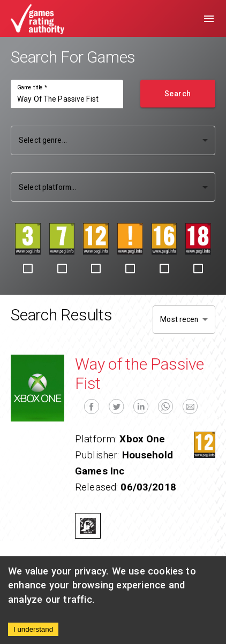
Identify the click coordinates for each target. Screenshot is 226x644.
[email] (190, 407)
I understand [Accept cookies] (33, 629)
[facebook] (92, 407)
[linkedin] (141, 407)
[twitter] (116, 407)
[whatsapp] (165, 407)
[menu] (209, 19)
